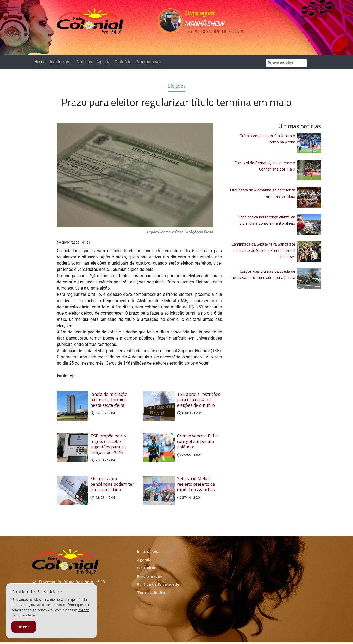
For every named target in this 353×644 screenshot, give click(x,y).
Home (41, 62)
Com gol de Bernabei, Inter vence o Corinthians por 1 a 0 (265, 166)
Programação (148, 62)
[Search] (286, 63)
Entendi (24, 627)
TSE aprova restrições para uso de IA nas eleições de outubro (199, 400)
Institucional (61, 62)
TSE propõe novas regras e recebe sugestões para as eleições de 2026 (108, 445)
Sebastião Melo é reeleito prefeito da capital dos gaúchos (196, 485)
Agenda (103, 62)
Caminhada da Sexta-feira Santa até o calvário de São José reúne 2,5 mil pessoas (263, 250)
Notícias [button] (84, 62)
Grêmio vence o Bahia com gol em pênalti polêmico (198, 442)
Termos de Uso (151, 594)
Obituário (123, 62)
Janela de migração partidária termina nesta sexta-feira (109, 400)
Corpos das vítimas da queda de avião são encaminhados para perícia (263, 274)
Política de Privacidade (158, 586)
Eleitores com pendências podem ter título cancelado (112, 485)
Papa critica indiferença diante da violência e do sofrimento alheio (266, 220)
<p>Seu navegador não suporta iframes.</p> (212, 41)
